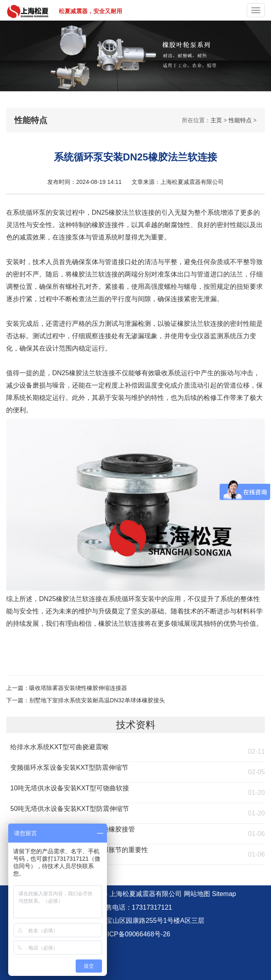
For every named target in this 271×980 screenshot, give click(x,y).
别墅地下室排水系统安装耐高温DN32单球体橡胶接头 (97, 700)
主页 (216, 120)
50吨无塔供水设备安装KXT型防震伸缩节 (70, 809)
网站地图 (197, 894)
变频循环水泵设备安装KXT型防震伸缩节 (69, 768)
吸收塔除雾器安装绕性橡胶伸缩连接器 (78, 688)
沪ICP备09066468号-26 (135, 934)
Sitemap (224, 894)
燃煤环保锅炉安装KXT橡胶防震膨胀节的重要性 (79, 850)
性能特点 (240, 120)
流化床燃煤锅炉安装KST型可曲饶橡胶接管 (73, 829)
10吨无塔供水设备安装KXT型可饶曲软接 (70, 788)
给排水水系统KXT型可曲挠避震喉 (59, 747)
